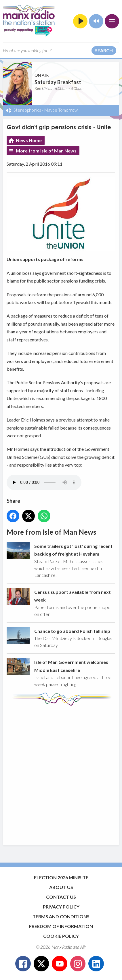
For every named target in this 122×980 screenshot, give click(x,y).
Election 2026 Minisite (61, 877)
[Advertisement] (61, 773)
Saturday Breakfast (58, 82)
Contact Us (61, 897)
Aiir (83, 947)
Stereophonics (27, 110)
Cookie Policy (61, 936)
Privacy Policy (61, 907)
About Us (61, 887)
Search (104, 50)
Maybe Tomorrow (61, 110)
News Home (29, 140)
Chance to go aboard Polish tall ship (72, 631)
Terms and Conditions (61, 916)
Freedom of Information (61, 926)
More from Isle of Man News (46, 151)
